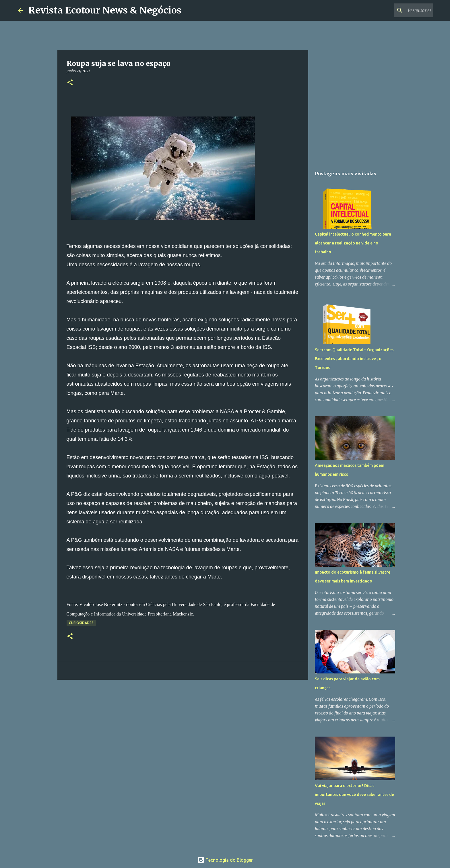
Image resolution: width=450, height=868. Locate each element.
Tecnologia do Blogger (225, 860)
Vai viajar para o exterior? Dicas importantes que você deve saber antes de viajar (354, 795)
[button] (70, 83)
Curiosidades (81, 623)
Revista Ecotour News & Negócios (105, 10)
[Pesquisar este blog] (403, 10)
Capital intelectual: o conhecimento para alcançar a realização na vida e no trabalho (353, 243)
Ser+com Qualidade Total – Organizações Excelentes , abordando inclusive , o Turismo (354, 359)
